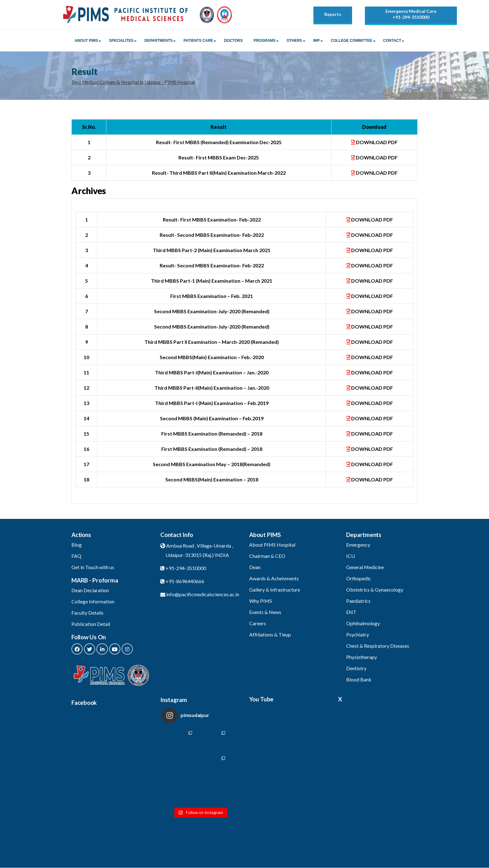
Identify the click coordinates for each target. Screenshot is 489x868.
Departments (158, 41)
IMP (316, 41)
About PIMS (86, 41)
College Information (93, 602)
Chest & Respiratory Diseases (378, 646)
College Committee (351, 41)
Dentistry (356, 668)
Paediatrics (358, 601)
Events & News (265, 612)
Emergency (358, 545)
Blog (77, 545)
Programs (265, 41)
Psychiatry (358, 635)
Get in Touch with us (93, 567)
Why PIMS (261, 601)
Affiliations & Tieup (270, 635)
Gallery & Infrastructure (275, 590)
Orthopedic (359, 579)
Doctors (233, 41)
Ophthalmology (363, 624)
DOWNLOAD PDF (374, 142)
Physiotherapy (362, 657)
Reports (333, 14)
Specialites (121, 41)
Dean (255, 567)
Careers (258, 624)
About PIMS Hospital (272, 545)
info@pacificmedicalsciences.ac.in (203, 595)
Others (294, 41)
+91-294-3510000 (411, 17)
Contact (392, 41)
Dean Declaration (90, 590)
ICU (351, 556)
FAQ (76, 556)
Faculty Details (87, 613)
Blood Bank (359, 680)
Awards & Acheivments (274, 579)
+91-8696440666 (185, 581)
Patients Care (198, 41)
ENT (351, 612)
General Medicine (365, 567)
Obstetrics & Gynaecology (375, 590)
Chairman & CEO (267, 556)
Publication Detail (91, 624)
